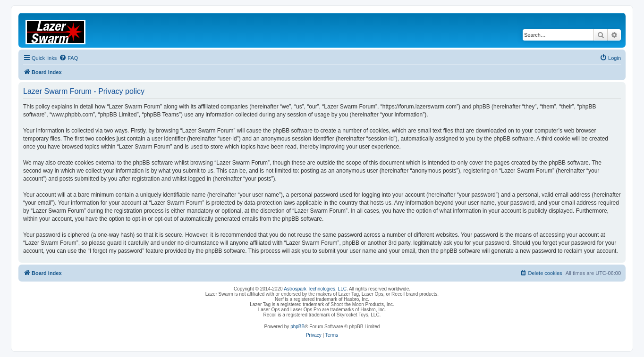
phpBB (297, 327)
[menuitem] (68, 58)
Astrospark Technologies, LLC (315, 289)
